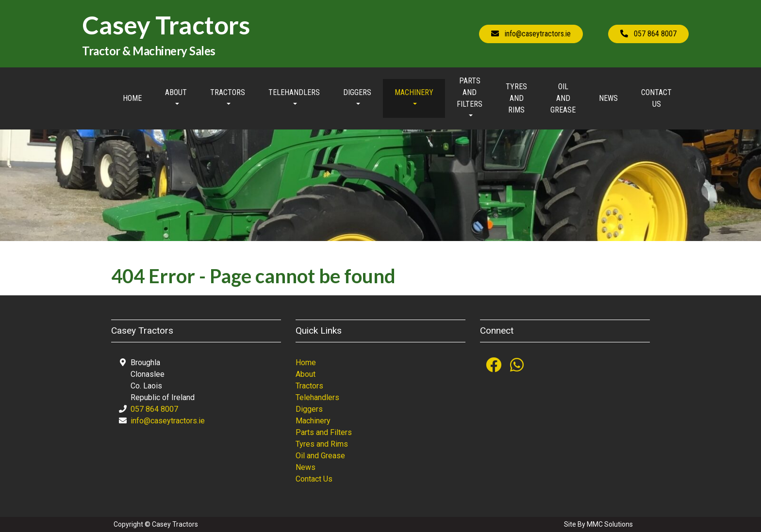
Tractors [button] (228, 92)
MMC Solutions (610, 524)
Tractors (309, 386)
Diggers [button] (357, 92)
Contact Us (656, 98)
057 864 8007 (154, 409)
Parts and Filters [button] (470, 92)
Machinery (313, 421)
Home (132, 98)
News (608, 98)
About (306, 374)
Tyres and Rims (516, 98)
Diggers (309, 409)
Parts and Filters (324, 432)
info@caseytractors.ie (168, 421)
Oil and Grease (563, 98)
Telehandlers (317, 397)
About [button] (176, 92)
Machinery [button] (414, 92)
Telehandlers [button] (294, 92)
